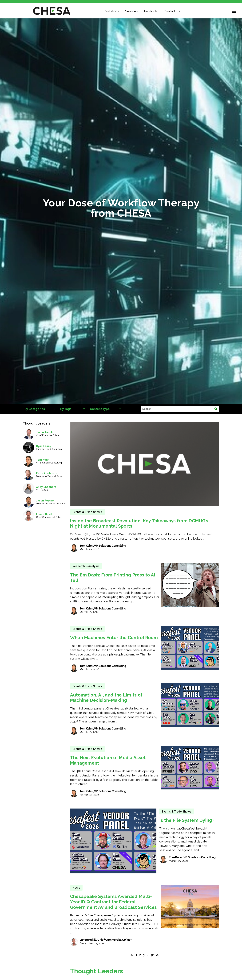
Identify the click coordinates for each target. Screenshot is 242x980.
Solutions (112, 11)
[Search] (216, 409)
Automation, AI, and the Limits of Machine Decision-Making (106, 698)
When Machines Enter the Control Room (114, 638)
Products (151, 11)
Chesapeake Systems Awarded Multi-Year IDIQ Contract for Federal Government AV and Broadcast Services (113, 902)
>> (157, 955)
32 (152, 955)
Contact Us (172, 11)
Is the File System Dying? (187, 820)
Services (131, 11)
